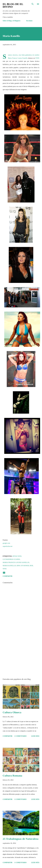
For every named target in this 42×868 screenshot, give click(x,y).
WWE (37, 58)
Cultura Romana (12, 776)
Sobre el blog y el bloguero (12, 21)
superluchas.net (8, 546)
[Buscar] (33, 4)
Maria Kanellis (9, 566)
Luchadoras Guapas (11, 559)
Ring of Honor (23, 566)
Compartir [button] (8, 576)
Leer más (35, 736)
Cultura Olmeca (12, 712)
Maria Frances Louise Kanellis (18, 58)
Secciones (29, 21)
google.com (6, 543)
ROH (31, 566)
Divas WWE (17, 556)
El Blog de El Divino (13, 5)
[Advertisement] (21, 657)
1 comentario (20, 736)
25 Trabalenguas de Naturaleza (20, 839)
